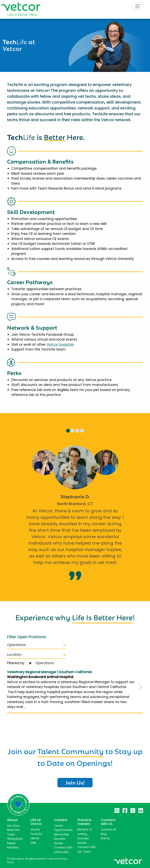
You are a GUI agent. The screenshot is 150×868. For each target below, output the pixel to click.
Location (36, 655)
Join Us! (75, 782)
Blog (104, 834)
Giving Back (15, 839)
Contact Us (108, 830)
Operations (36, 645)
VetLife (35, 830)
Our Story (13, 826)
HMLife (35, 838)
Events (105, 838)
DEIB (33, 843)
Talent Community (71, 751)
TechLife (36, 834)
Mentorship (62, 834)
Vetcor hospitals (60, 345)
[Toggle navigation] (137, 6)
